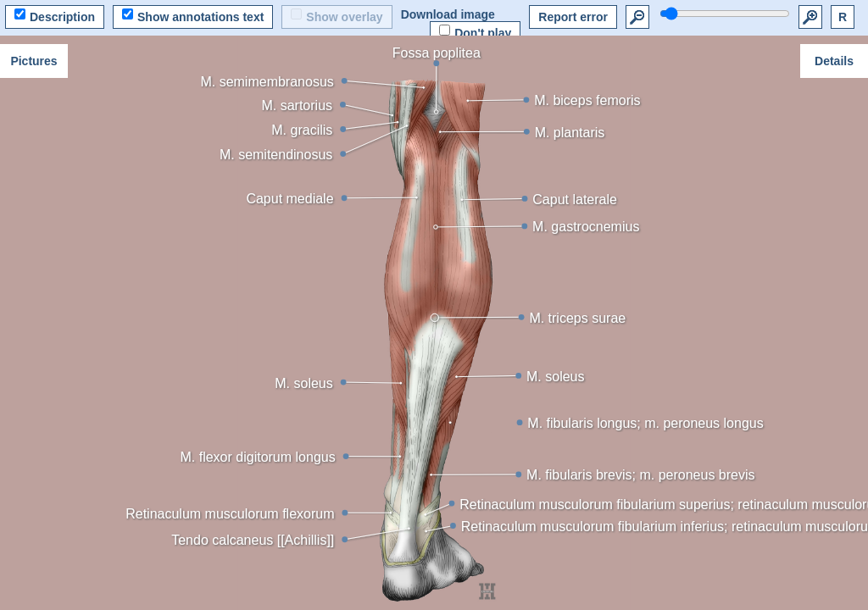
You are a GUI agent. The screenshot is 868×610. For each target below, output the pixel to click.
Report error (573, 17)
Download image (448, 14)
